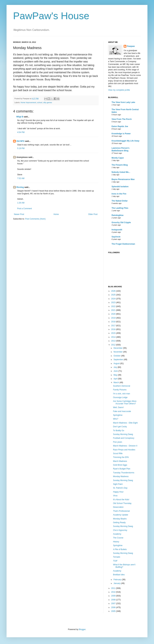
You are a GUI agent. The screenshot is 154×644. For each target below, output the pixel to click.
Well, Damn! (118, 407)
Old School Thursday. (122, 503)
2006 (114, 607)
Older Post (93, 214)
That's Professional (121, 511)
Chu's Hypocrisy (120, 530)
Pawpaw (131, 46)
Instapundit (117, 230)
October (117, 356)
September (119, 360)
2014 (114, 337)
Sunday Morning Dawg (123, 434)
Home (56, 214)
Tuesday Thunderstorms (124, 473)
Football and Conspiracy (124, 438)
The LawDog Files (120, 208)
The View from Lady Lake (123, 102)
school (40, 102)
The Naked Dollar (120, 201)
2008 (114, 600)
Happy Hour (118, 492)
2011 (114, 588)
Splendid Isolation (120, 187)
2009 (114, 596)
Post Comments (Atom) (35, 219)
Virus (115, 496)
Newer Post (19, 214)
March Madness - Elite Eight (125, 423)
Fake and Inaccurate (122, 411)
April (116, 379)
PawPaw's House (51, 16)
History (116, 542)
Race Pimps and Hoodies (124, 450)
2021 (114, 310)
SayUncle (116, 237)
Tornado (117, 557)
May (116, 375)
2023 (114, 302)
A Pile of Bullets (120, 549)
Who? (116, 419)
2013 (114, 341)
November (118, 352)
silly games (48, 102)
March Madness (120, 461)
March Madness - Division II (125, 446)
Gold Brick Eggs (120, 465)
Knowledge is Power (121, 134)
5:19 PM (21, 148)
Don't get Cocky (120, 427)
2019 (114, 318)
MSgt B (20, 117)
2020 (114, 314)
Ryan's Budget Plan (122, 469)
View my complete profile (119, 90)
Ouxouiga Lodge (120, 397)
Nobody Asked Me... (121, 172)
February (118, 580)
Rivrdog (20, 187)
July (116, 367)
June (116, 371)
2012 (114, 345)
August (117, 363)
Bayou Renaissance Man (123, 179)
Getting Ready (119, 523)
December (118, 348)
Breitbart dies (119, 575)
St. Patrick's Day (120, 488)
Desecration (118, 507)
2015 (114, 333)
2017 (114, 326)
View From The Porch (122, 119)
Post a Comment (24, 209)
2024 (114, 299)
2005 (114, 611)
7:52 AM (21, 178)
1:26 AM (21, 203)
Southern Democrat (122, 386)
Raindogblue (118, 215)
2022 (114, 306)
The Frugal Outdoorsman (123, 244)
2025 (114, 295)
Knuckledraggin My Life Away (125, 141)
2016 (114, 329)
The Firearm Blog (120, 165)
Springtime (118, 415)
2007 (114, 604)
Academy (117, 534)
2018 (114, 322)
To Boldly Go (119, 431)
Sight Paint (118, 484)
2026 (114, 291)
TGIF (115, 561)
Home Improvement (28, 102)
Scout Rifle (118, 453)
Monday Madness (121, 476)
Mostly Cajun (118, 158)
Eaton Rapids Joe (120, 126)
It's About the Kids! (121, 500)
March (117, 382)
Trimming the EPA (121, 457)
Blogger (82, 629)
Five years (118, 442)
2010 (114, 592)
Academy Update (121, 515)
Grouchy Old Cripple (121, 222)
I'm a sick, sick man (122, 394)
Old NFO (20, 141)
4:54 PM (21, 132)
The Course (118, 538)
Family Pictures (120, 390)
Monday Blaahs (120, 519)
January (117, 583)
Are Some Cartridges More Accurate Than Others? (125, 402)
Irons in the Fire (119, 194)
